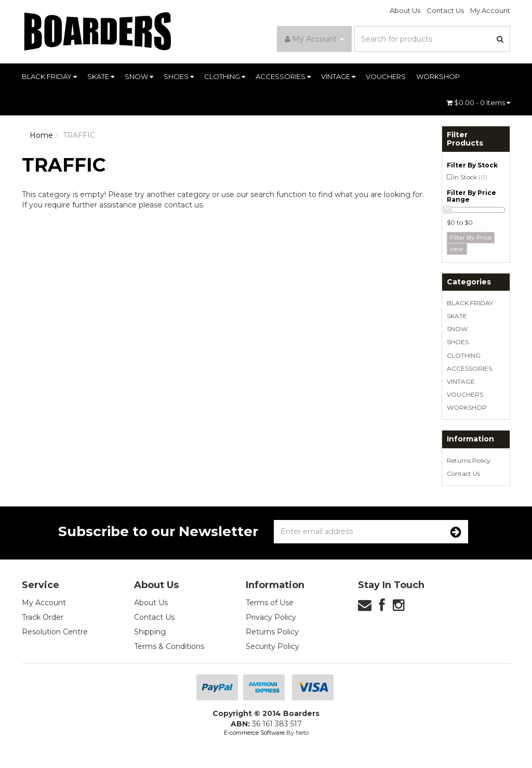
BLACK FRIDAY (49, 76)
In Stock (470, 177)
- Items (478, 102)
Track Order (43, 617)
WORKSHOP (438, 76)
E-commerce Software (254, 733)
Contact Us (445, 10)
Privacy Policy (271, 617)
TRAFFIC (79, 135)
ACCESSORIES (283, 76)
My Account (490, 10)
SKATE (101, 76)
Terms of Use (270, 603)
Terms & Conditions (169, 646)
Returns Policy (469, 460)
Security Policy (272, 646)
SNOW (139, 76)
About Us (405, 10)
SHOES (179, 76)
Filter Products (465, 139)
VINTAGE (338, 76)
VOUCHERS (386, 76)
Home (41, 135)
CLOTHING (225, 76)
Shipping (150, 632)
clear (457, 249)
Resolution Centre (55, 632)
